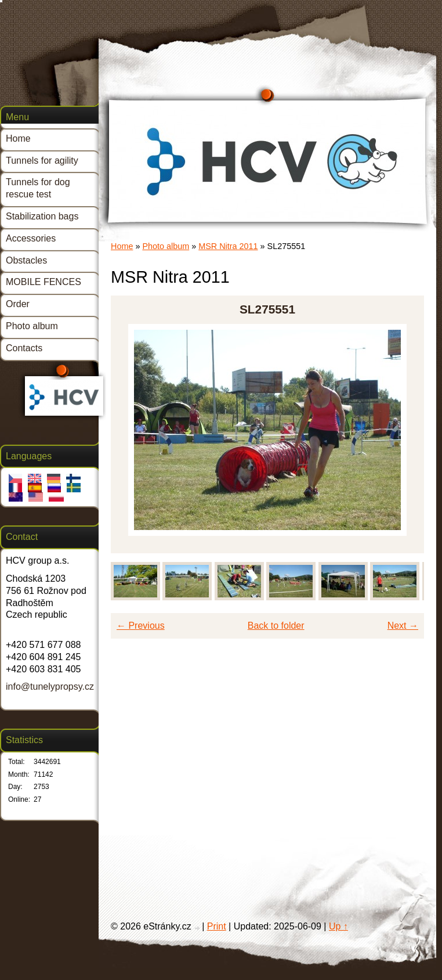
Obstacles (26, 260)
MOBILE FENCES (44, 282)
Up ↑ (338, 926)
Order (18, 304)
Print (217, 926)
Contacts (24, 348)
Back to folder (276, 626)
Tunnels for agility (42, 161)
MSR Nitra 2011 (228, 246)
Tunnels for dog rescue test (38, 188)
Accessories (31, 238)
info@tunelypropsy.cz (50, 687)
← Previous (141, 626)
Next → (403, 626)
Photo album (166, 246)
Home (122, 246)
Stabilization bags (42, 216)
